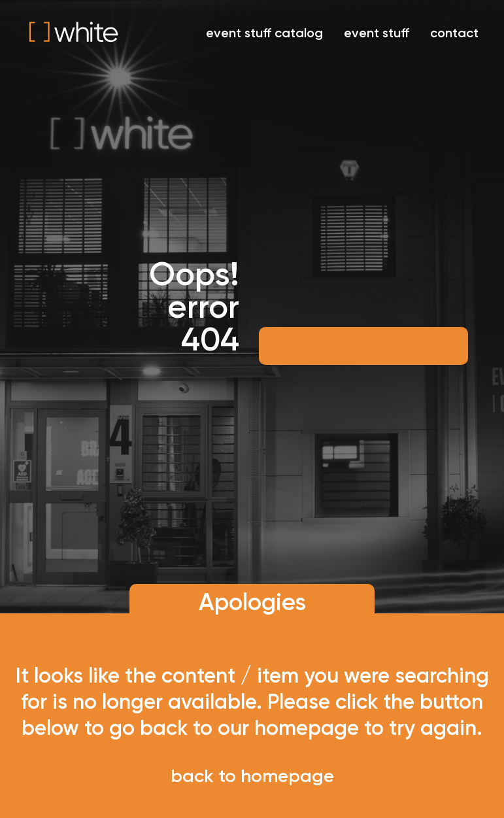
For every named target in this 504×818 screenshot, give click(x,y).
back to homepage (252, 776)
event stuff (377, 33)
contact (454, 33)
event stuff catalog (264, 33)
